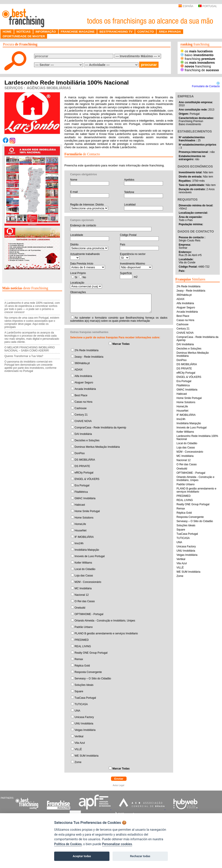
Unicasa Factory (84, 717)
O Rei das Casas (85, 601)
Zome (78, 762)
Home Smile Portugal (87, 511)
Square (79, 691)
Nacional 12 (82, 595)
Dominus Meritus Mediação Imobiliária (97, 447)
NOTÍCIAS (24, 32)
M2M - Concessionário (88, 582)
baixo (197, 55)
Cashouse (81, 408)
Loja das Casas (84, 576)
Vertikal (79, 736)
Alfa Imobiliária (83, 376)
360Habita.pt (82, 363)
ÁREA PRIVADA (170, 32)
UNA (77, 711)
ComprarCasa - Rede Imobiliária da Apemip (100, 428)
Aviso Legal (119, 785)
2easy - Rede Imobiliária (89, 357)
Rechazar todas (140, 856)
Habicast (80, 505)
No (84, 277)
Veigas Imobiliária (85, 730)
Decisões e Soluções (87, 440)
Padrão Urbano (84, 627)
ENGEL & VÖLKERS (87, 479)
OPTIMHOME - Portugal (89, 614)
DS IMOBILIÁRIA (85, 460)
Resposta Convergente (88, 672)
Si (76, 277)
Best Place (81, 395)
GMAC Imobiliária (85, 498)
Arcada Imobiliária (85, 389)
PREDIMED (82, 640)
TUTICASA (81, 704)
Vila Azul (80, 743)
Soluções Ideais (84, 685)
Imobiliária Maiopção (87, 550)
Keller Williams (83, 563)
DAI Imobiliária (83, 434)
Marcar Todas (121, 344)
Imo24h (79, 543)
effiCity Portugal (84, 473)
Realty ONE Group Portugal (91, 653)
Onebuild (80, 608)
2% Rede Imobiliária (86, 350)
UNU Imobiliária (84, 724)
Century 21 (81, 415)
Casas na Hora (83, 402)
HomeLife (80, 524)
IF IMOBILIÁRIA (84, 537)
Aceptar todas (82, 856)
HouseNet (80, 531)
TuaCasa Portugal (85, 698)
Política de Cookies (68, 844)
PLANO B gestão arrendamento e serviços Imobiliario (106, 633)
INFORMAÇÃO (46, 32)
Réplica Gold (82, 666)
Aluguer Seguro (84, 383)
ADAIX (79, 370)
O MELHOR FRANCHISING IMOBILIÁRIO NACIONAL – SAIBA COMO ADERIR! (30, 349)
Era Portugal (82, 485)
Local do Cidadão (85, 569)
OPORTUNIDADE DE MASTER (24, 36)
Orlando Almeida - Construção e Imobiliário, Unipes (105, 621)
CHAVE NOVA (83, 421)
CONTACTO (146, 32)
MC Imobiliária (83, 588)
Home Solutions (84, 518)
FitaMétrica (81, 492)
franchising (198, 59)
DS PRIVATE (82, 466)
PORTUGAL (208, 6)
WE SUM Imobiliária (86, 756)
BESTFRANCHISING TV (116, 32)
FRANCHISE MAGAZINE (78, 32)
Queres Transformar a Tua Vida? (24, 356)
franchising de (200, 70)
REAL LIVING (83, 646)
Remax (79, 659)
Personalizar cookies (117, 844)
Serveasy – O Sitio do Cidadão (93, 679)
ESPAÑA (186, 6)
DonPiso (80, 453)
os (197, 51)
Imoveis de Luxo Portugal (90, 556)
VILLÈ (78, 749)
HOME (7, 32)
